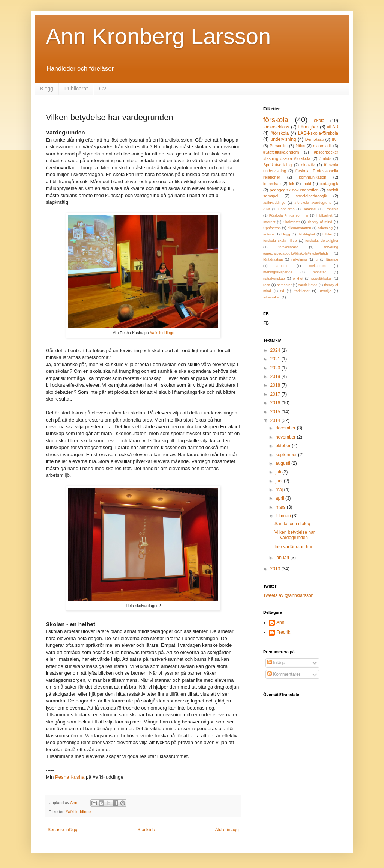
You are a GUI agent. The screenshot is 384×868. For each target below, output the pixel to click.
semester (284, 285)
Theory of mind (320, 222)
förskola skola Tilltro (280, 240)
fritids (300, 146)
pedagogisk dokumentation (294, 190)
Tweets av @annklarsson (288, 595)
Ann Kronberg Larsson (158, 36)
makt (307, 184)
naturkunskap (274, 278)
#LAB (333, 127)
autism (268, 234)
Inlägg (276, 663)
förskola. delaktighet (322, 240)
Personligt (279, 146)
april (280, 498)
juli (279, 472)
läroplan (282, 266)
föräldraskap (273, 259)
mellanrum (317, 266)
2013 (276, 569)
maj (280, 490)
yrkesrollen (272, 297)
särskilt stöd (308, 285)
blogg (286, 234)
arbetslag (325, 228)
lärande (332, 259)
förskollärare (289, 247)
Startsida (146, 830)
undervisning (283, 139)
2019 (276, 377)
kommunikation (313, 177)
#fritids (325, 158)
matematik (322, 146)
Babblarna (286, 209)
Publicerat (76, 89)
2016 (276, 403)
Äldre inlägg (227, 830)
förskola (276, 120)
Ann (280, 622)
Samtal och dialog (292, 524)
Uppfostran (272, 228)
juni (280, 481)
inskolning (299, 259)
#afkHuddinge (162, 333)
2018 (276, 385)
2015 (276, 412)
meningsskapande (278, 272)
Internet (269, 222)
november (286, 437)
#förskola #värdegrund (313, 203)
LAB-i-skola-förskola (318, 133)
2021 (276, 359)
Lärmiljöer (308, 127)
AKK (267, 209)
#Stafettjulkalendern (281, 152)
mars (281, 507)
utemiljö (325, 291)
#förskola (280, 133)
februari (284, 516)
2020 (276, 368)
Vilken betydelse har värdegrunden (295, 535)
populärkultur (322, 278)
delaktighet (306, 234)
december (286, 428)
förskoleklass (276, 127)
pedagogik (329, 184)
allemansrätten (299, 228)
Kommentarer (284, 674)
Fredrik (283, 632)
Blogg (46, 89)
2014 (276, 420)
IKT (335, 139)
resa (267, 285)
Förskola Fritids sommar (289, 215)
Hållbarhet (324, 215)
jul (316, 259)
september (287, 455)
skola (319, 121)
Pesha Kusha (70, 777)
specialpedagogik (311, 196)
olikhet (298, 278)
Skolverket (292, 222)
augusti (283, 463)
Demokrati (314, 139)
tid (282, 291)
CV (103, 89)
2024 (276, 350)
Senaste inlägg (62, 830)
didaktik (308, 165)
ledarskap (272, 184)
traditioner (302, 291)
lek (292, 184)
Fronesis (331, 209)
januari (283, 558)
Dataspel (310, 209)
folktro (327, 234)
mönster (319, 272)
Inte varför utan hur (293, 547)
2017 (276, 394)
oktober (284, 446)
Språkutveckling (277, 165)
